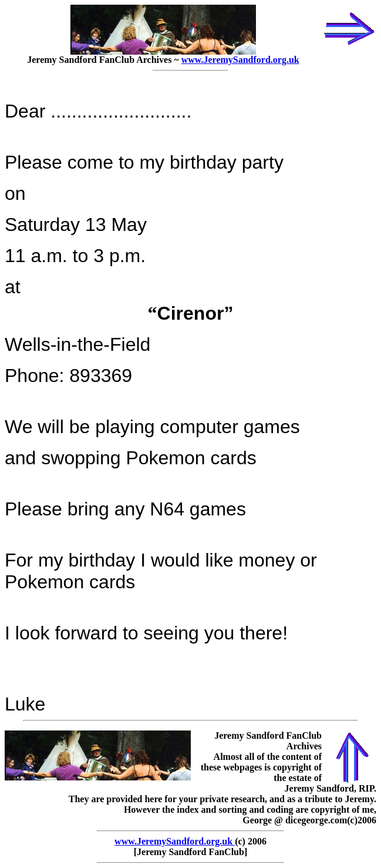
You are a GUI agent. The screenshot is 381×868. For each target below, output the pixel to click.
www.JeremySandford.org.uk (240, 60)
